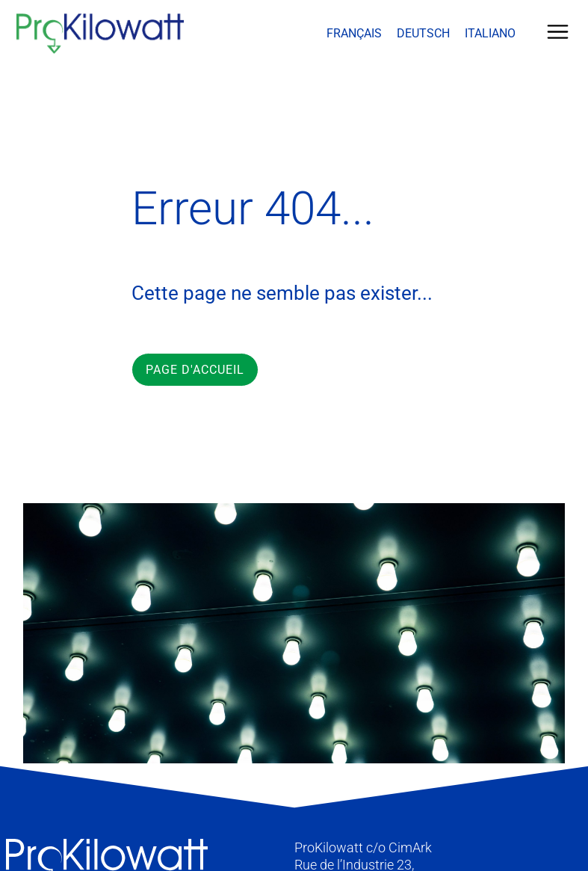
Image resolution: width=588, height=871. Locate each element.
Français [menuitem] (354, 33)
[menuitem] (354, 34)
